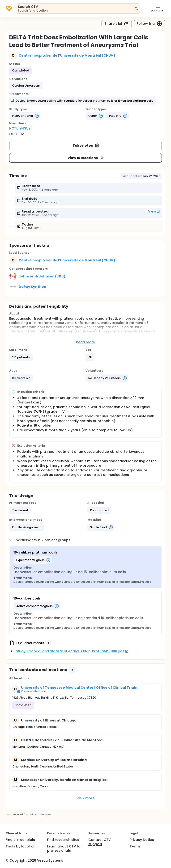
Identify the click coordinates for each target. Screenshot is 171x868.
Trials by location (21, 846)
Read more (86, 342)
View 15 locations (86, 158)
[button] (26, 86)
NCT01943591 (20, 128)
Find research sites (63, 840)
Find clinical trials (20, 840)
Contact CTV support (100, 842)
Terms (135, 846)
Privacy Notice (142, 840)
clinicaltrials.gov (40, 815)
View (154, 211)
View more (86, 798)
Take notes (86, 146)
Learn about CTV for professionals (64, 848)
